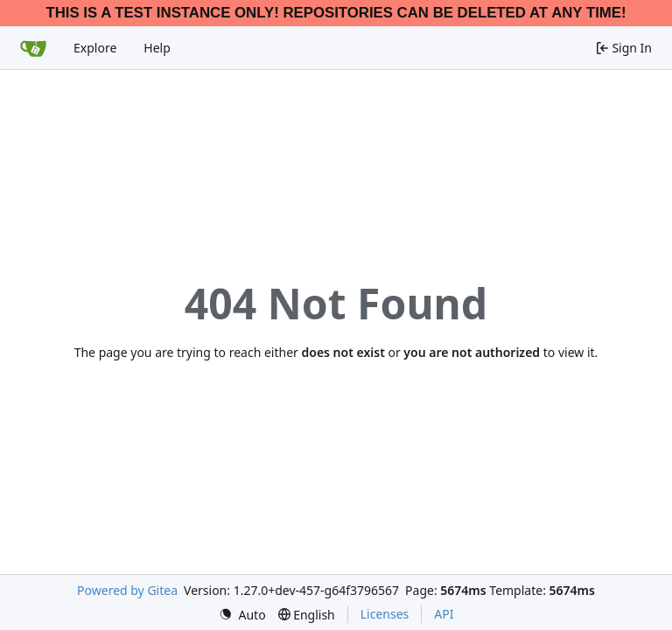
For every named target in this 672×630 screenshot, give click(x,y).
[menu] (242, 615)
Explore (95, 48)
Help (157, 48)
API (444, 614)
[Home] (33, 48)
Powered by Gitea (127, 590)
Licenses (385, 614)
